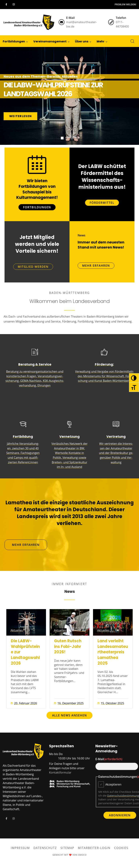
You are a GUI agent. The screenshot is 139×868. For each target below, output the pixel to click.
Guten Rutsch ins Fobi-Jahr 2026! (68, 647)
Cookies (121, 848)
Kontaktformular (60, 772)
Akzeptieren (113, 784)
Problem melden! (126, 4)
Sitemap (67, 848)
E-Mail (109, 759)
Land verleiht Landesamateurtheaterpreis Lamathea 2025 (113, 652)
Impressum (20, 848)
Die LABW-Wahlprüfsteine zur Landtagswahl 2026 (25, 652)
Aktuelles (17, 630)
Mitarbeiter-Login (94, 848)
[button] (101, 41)
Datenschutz (45, 848)
